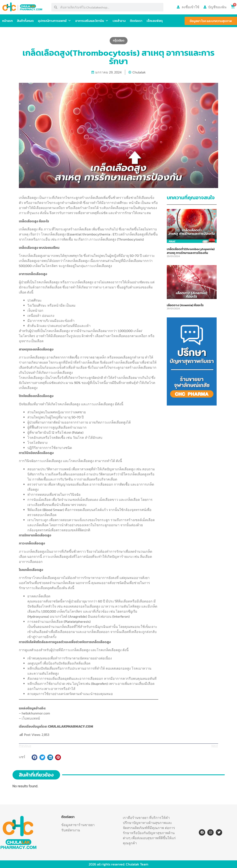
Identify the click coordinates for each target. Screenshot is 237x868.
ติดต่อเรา (136, 21)
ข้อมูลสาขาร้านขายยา (78, 825)
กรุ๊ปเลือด (119, 41)
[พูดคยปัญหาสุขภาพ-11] (192, 404)
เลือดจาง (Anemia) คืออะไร (185, 305)
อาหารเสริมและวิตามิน (92, 21)
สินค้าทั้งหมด (25, 21)
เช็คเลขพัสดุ (155, 21)
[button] (34, 757)
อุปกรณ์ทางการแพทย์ (55, 21)
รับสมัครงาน (71, 830)
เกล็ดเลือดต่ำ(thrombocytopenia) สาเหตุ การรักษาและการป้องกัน (191, 251)
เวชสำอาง (119, 21)
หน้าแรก (7, 21)
